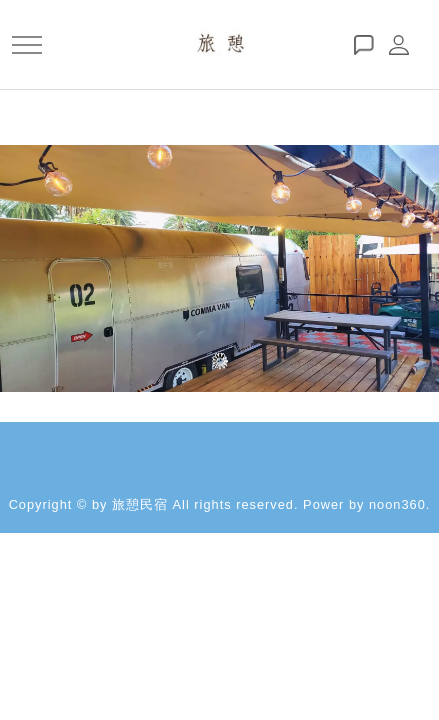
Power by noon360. (366, 504)
